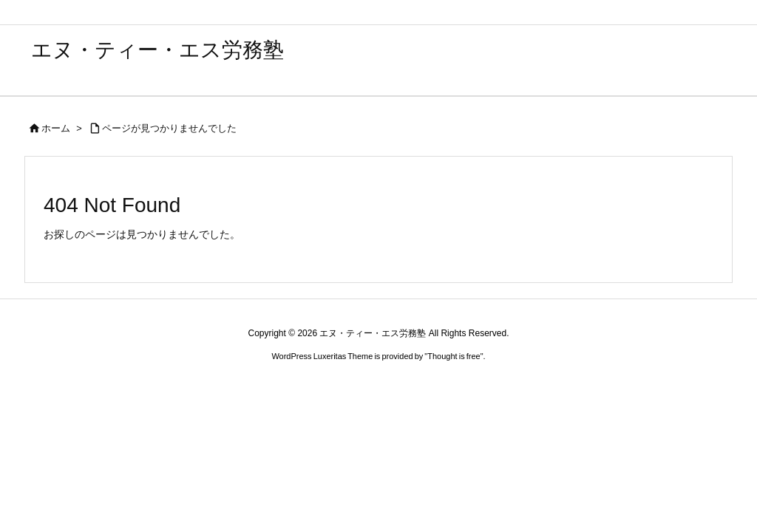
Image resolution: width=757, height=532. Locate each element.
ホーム (56, 128)
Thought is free (454, 356)
